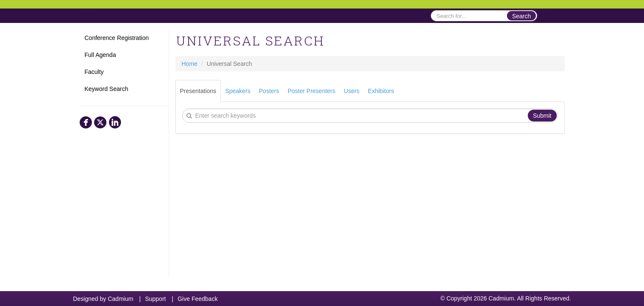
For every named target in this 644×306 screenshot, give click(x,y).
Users (352, 91)
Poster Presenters (312, 91)
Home (87, 16)
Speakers (238, 91)
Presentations (198, 91)
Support (156, 299)
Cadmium (120, 299)
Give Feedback (197, 299)
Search (521, 16)
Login (551, 16)
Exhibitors (381, 91)
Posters (269, 91)
